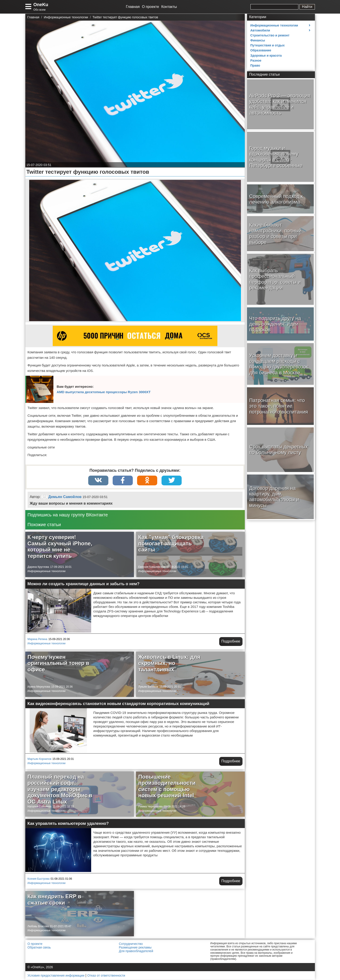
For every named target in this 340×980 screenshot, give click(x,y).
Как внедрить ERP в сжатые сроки (55, 900)
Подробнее (231, 642)
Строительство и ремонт (270, 35)
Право (255, 65)
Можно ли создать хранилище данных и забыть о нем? (84, 584)
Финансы (258, 40)
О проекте (150, 7)
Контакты (169, 7)
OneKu (41, 5)
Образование (261, 50)
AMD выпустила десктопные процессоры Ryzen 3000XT (104, 392)
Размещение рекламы (135, 948)
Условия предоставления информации (56, 976)
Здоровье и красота (266, 55)
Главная (133, 7)
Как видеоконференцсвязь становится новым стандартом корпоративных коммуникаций (119, 704)
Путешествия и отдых (268, 45)
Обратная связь (39, 948)
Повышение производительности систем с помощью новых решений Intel (167, 786)
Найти (307, 7)
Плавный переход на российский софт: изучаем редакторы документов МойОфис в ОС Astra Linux (60, 789)
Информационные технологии (47, 571)
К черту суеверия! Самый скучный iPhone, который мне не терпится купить (60, 547)
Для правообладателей (136, 951)
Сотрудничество (131, 944)
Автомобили (260, 30)
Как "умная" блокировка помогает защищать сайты (171, 544)
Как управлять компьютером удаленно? (68, 823)
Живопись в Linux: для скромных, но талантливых (169, 663)
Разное (256, 60)
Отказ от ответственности (106, 976)
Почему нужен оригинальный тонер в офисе (58, 663)
